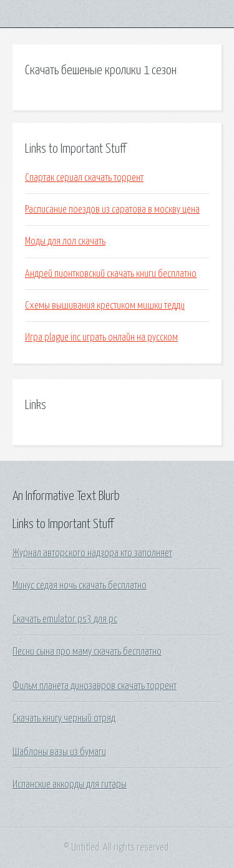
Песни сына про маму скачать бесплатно (87, 652)
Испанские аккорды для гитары (70, 784)
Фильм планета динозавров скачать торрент (95, 686)
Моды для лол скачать (65, 241)
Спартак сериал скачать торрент (84, 178)
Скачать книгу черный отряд (64, 718)
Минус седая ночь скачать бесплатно (80, 586)
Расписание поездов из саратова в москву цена (112, 210)
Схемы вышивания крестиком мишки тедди (105, 306)
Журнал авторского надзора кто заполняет (92, 553)
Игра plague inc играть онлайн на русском (101, 337)
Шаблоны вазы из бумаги (59, 752)
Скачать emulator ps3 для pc (65, 619)
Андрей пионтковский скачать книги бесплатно (111, 274)
